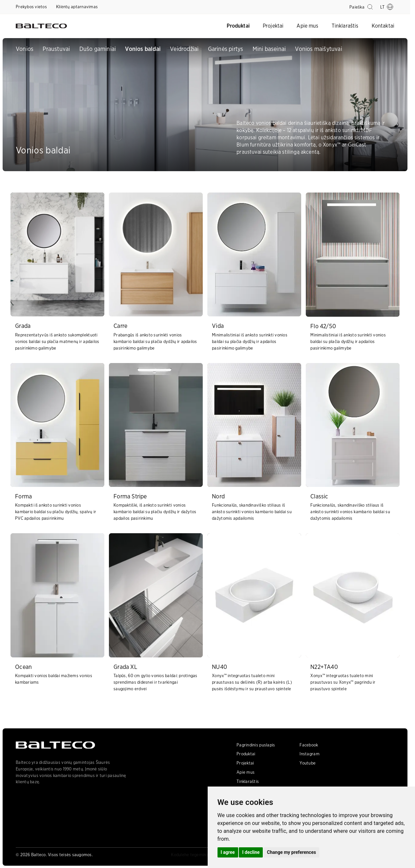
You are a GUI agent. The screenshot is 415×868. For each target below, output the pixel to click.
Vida (218, 326)
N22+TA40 (324, 667)
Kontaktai (383, 26)
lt (387, 7)
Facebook (309, 745)
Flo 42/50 (323, 326)
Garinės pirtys (226, 49)
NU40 (219, 667)
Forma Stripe (130, 496)
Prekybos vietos (31, 7)
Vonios (25, 49)
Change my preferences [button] (291, 852)
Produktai (238, 26)
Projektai (273, 26)
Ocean (23, 667)
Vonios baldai (143, 49)
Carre (120, 326)
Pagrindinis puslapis (256, 745)
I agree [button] (228, 852)
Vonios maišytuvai (318, 49)
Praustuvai (56, 49)
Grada (23, 326)
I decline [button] (251, 852)
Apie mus (307, 26)
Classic (319, 496)
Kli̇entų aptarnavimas (77, 7)
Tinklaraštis (345, 26)
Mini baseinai (269, 49)
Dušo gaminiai (98, 49)
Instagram (309, 754)
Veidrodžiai (184, 49)
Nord (218, 496)
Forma (23, 496)
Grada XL (125, 667)
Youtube (308, 763)
